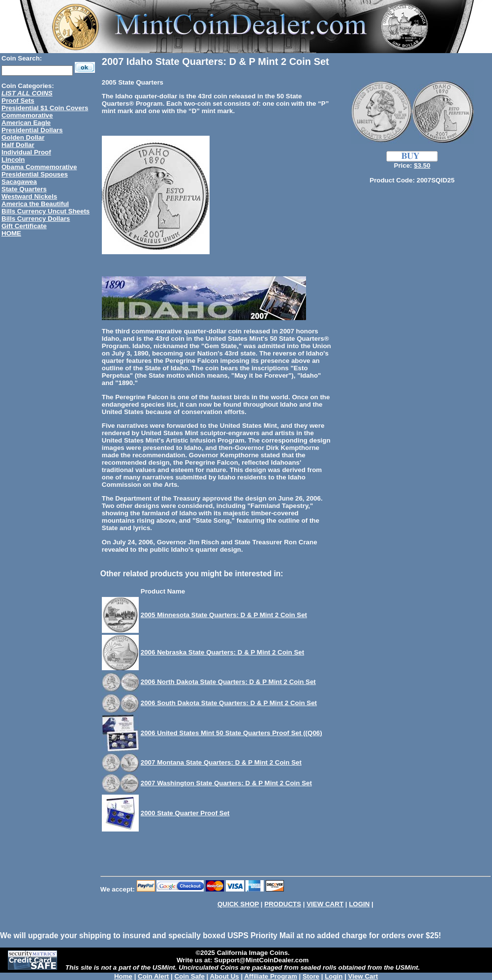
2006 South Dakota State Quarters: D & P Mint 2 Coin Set (229, 703)
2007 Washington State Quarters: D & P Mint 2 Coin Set (226, 783)
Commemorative (27, 115)
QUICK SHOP (238, 904)
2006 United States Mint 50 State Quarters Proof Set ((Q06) (231, 733)
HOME (11, 233)
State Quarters (24, 189)
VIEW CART (325, 904)
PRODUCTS (283, 904)
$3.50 (422, 165)
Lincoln (13, 160)
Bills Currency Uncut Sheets (46, 211)
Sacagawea (19, 182)
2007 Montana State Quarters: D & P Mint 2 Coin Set (221, 762)
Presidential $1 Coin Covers (45, 108)
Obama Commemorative (39, 167)
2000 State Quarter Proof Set (185, 813)
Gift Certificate (24, 226)
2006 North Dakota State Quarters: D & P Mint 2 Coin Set (228, 682)
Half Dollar (18, 145)
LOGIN (359, 904)
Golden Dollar (23, 137)
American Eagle (26, 123)
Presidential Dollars (32, 130)
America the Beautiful (35, 204)
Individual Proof (26, 152)
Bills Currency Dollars (36, 219)
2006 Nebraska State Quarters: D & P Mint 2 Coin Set (222, 652)
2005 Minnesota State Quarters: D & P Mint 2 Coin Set (224, 615)
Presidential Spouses (35, 174)
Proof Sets (18, 101)
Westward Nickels (29, 196)
